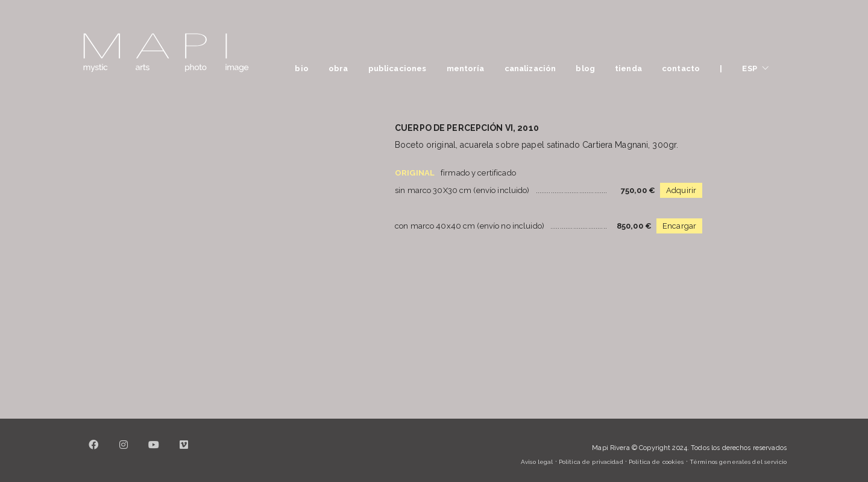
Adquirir (681, 190)
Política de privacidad (591, 462)
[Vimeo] (184, 452)
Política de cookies (656, 462)
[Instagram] (124, 452)
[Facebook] (93, 452)
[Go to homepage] (166, 53)
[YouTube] (154, 452)
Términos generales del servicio (738, 462)
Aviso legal (537, 462)
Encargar (679, 226)
